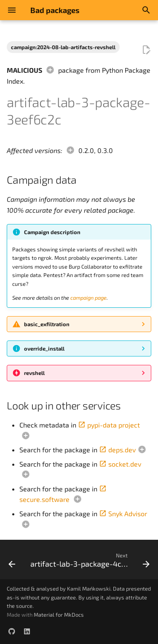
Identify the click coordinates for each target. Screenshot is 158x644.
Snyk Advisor (123, 513)
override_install (44, 348)
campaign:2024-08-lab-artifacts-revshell (63, 47)
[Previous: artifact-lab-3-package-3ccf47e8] (12, 562)
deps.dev (117, 450)
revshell (34, 373)
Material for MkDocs (59, 615)
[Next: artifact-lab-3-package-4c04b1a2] (89, 562)
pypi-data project (109, 425)
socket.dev (120, 464)
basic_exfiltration (47, 324)
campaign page (88, 298)
